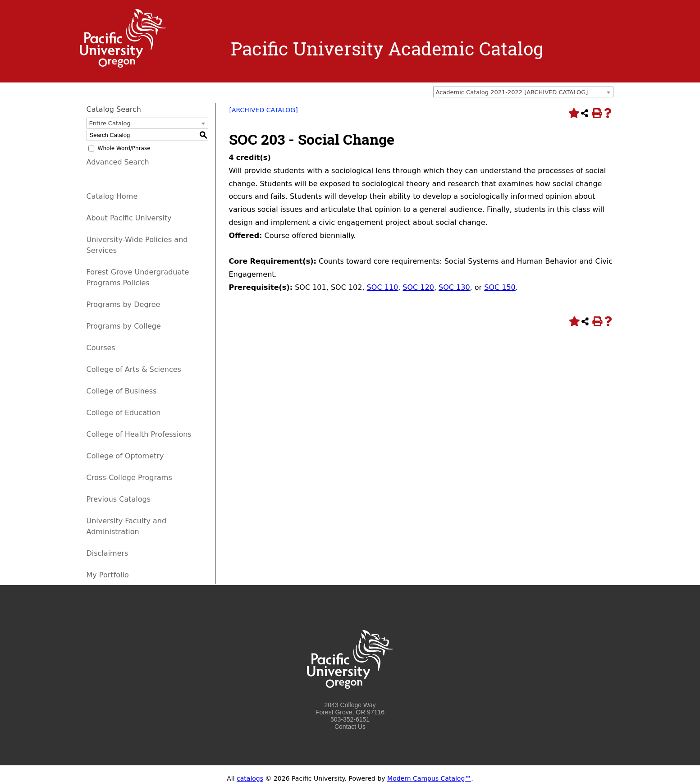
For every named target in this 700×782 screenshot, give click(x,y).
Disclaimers (108, 553)
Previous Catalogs (119, 499)
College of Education (124, 413)
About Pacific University (129, 218)
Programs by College (124, 326)
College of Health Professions (139, 434)
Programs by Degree (124, 304)
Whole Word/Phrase (124, 148)
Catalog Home (112, 196)
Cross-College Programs (129, 478)
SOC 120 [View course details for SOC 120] (418, 287)
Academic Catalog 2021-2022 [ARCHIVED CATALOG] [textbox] (512, 92)
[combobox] (523, 92)
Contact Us (350, 727)
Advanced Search (118, 162)
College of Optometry (125, 456)
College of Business (122, 391)
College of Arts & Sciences (134, 369)
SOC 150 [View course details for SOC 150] (500, 287)
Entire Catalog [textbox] (110, 123)
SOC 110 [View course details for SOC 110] (383, 287)
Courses (101, 348)
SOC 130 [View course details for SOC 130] (454, 287)
